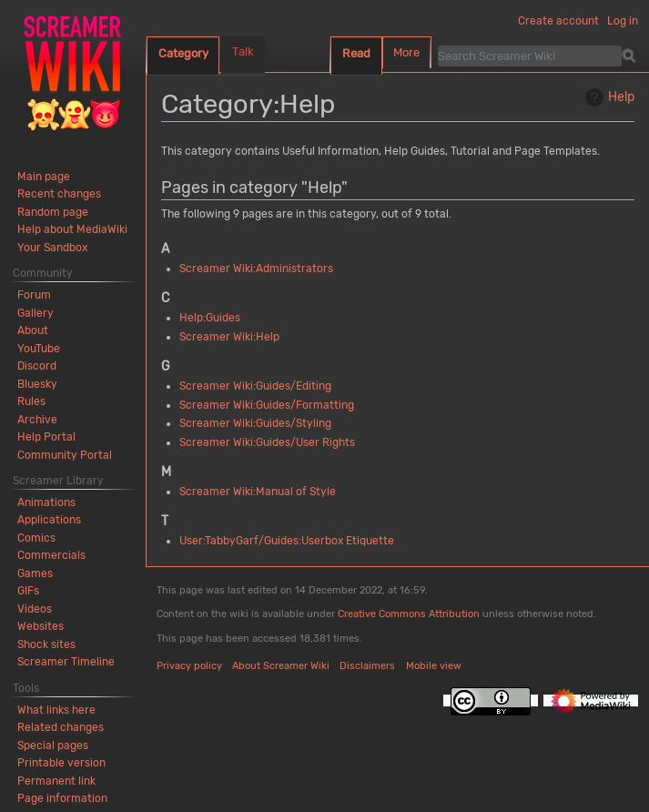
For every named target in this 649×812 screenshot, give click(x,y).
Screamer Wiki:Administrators (256, 269)
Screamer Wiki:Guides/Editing (255, 386)
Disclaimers (367, 666)
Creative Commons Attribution (409, 614)
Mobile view (434, 666)
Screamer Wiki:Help (229, 337)
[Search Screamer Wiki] (530, 56)
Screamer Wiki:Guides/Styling (255, 423)
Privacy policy (189, 666)
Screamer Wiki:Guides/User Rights (267, 442)
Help (608, 97)
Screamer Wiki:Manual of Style (258, 492)
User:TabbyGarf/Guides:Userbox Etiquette (287, 541)
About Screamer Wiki (281, 666)
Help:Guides (210, 318)
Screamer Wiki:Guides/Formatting (267, 405)
